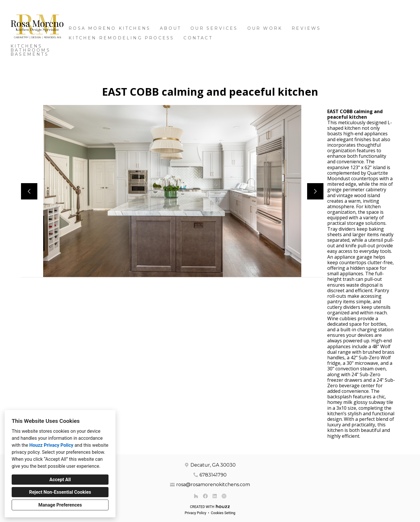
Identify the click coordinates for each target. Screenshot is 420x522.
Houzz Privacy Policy (51, 445)
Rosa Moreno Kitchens (110, 28)
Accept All (60, 480)
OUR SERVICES (214, 28)
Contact (198, 38)
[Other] (224, 496)
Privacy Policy (195, 513)
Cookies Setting (223, 513)
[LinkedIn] (215, 496)
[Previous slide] (29, 191)
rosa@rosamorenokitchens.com (213, 485)
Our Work (265, 28)
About (170, 28)
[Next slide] (315, 191)
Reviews (306, 28)
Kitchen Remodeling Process (121, 38)
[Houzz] (196, 496)
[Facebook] (205, 496)
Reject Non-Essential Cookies (60, 492)
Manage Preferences (60, 505)
